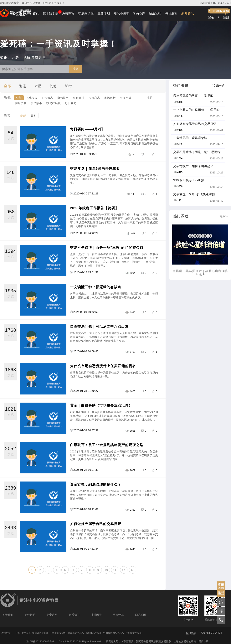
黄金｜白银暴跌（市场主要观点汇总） (101, 405)
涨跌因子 (96, 615)
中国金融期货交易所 (114, 633)
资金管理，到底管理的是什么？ (96, 484)
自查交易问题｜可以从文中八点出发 (99, 327)
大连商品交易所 (76, 633)
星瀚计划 (104, 13)
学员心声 (139, 13)
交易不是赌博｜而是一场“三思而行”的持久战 (107, 248)
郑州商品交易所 (94, 633)
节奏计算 (118, 615)
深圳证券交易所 (40, 633)
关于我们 (8, 615)
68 (133, 570)
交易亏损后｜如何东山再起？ (193, 166)
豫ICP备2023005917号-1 (40, 641)
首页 (36, 13)
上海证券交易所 (23, 633)
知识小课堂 (121, 13)
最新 (23, 116)
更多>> (224, 216)
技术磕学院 (50, 13)
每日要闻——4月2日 (87, 129)
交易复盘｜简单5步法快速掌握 (95, 169)
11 (115, 570)
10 (106, 570)
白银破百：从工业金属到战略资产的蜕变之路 (107, 445)
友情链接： (7, 633)
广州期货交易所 (134, 633)
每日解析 (171, 13)
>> (124, 570)
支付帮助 (30, 615)
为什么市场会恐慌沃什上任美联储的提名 (103, 366)
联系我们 (74, 615)
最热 (34, 116)
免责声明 (52, 615)
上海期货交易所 (58, 633)
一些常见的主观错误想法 (190, 138)
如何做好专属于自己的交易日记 (96, 524)
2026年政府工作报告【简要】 (94, 208)
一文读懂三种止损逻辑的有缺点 (96, 287)
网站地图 (141, 615)
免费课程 (68, 13)
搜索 (75, 69)
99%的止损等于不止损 (189, 180)
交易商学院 (86, 13)
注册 (226, 17)
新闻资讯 (187, 13)
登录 (211, 17)
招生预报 (155, 13)
